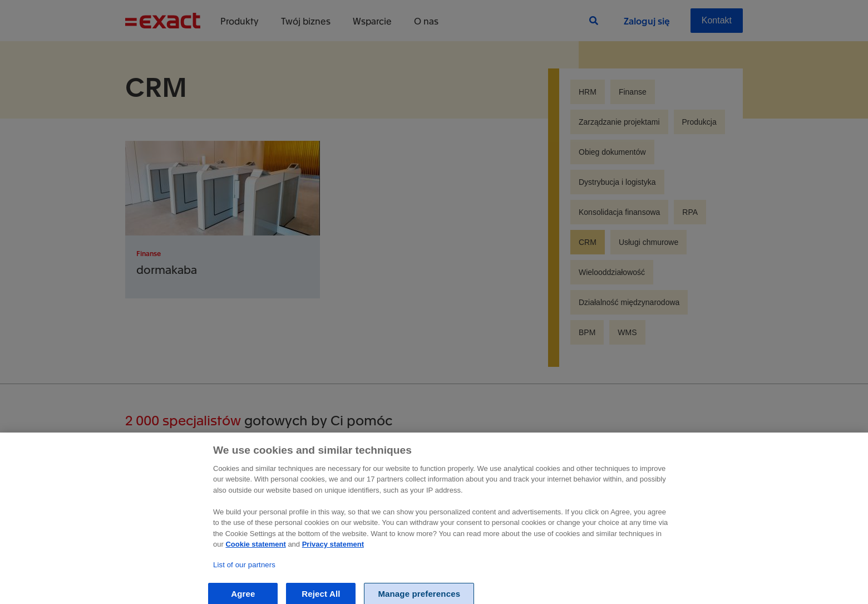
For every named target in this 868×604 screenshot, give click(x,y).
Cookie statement (255, 554)
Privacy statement (333, 554)
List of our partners (244, 574)
